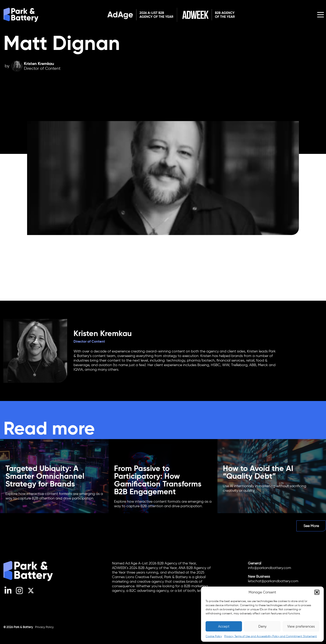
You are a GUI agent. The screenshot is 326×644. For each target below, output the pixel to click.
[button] (317, 592)
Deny (262, 626)
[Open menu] (321, 15)
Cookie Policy (214, 636)
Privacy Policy (44, 627)
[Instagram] (19, 593)
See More (311, 526)
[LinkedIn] (8, 593)
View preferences (301, 626)
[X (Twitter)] (31, 593)
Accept (224, 626)
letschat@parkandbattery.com (273, 581)
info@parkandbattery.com (270, 568)
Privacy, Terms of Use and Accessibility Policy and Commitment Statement (271, 636)
